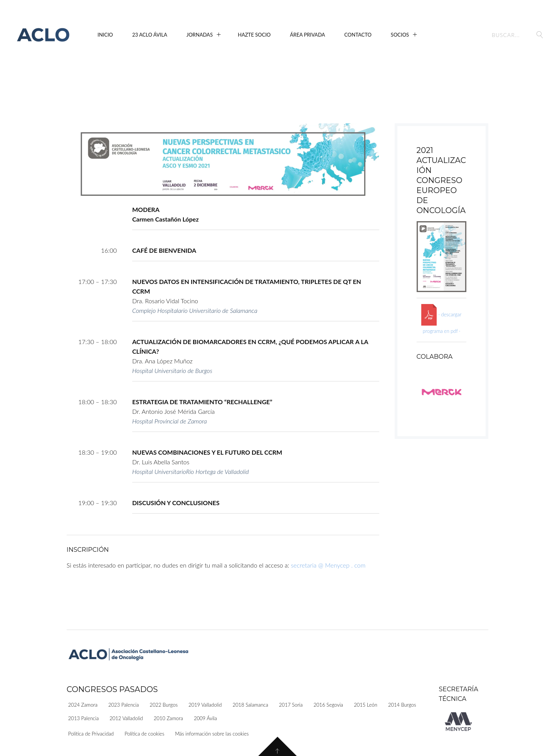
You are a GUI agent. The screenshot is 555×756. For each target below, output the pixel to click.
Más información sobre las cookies (212, 734)
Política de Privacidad (91, 734)
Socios (400, 35)
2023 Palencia (124, 705)
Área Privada (307, 35)
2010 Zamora (168, 718)
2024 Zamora (83, 705)
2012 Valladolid (126, 718)
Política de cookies (144, 734)
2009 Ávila (205, 718)
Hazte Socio (254, 35)
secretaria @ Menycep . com (328, 565)
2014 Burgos (402, 705)
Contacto (358, 35)
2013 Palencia (83, 718)
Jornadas (200, 35)
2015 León (366, 705)
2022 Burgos (164, 705)
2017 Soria (291, 705)
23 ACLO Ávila (150, 35)
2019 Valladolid (205, 705)
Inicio (105, 35)
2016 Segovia (328, 705)
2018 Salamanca (250, 705)
